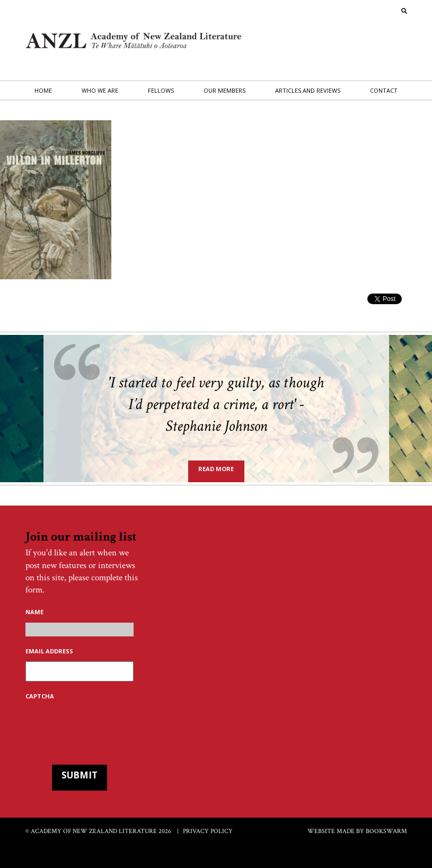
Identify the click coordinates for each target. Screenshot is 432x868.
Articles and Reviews (308, 90)
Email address (49, 651)
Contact (384, 90)
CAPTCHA (40, 696)
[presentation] (106, 727)
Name (34, 612)
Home (43, 90)
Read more (216, 469)
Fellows (161, 90)
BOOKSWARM (386, 831)
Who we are (100, 90)
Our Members (224, 90)
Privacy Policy (208, 831)
